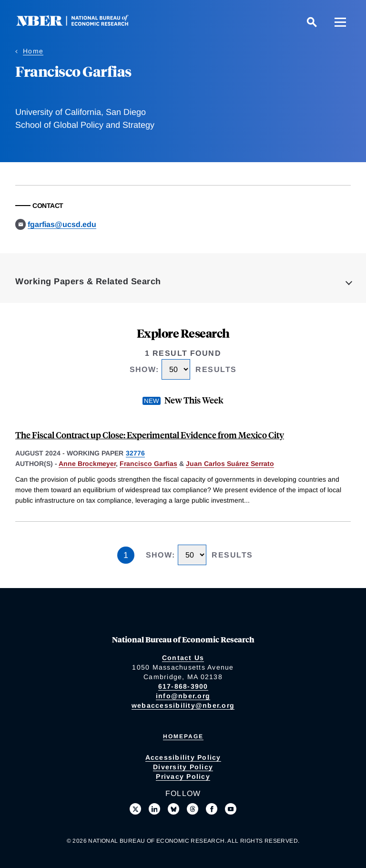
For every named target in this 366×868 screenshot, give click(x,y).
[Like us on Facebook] (212, 809)
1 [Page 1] (126, 555)
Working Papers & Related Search (88, 281)
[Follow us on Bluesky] (173, 809)
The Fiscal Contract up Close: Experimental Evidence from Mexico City (150, 435)
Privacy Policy (183, 776)
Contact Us (183, 658)
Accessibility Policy (183, 757)
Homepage (183, 736)
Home (33, 51)
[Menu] (340, 22)
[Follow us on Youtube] (231, 809)
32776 (135, 453)
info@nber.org (183, 696)
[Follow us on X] (135, 809)
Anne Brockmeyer (87, 464)
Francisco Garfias (148, 464)
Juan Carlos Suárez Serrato (230, 464)
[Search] (312, 22)
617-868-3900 (183, 686)
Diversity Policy (183, 767)
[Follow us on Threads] (193, 809)
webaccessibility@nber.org (183, 705)
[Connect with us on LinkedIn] (154, 809)
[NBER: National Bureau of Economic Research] (80, 24)
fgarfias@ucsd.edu (62, 224)
